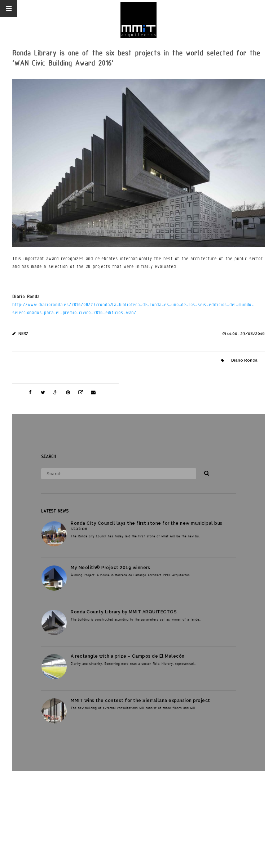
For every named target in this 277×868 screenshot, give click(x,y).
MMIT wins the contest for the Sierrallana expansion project (140, 701)
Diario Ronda (244, 360)
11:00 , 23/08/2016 (246, 334)
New (23, 334)
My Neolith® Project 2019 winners (110, 568)
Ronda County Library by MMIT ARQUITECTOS (124, 612)
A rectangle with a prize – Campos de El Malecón (128, 656)
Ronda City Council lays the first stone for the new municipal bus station (147, 526)
